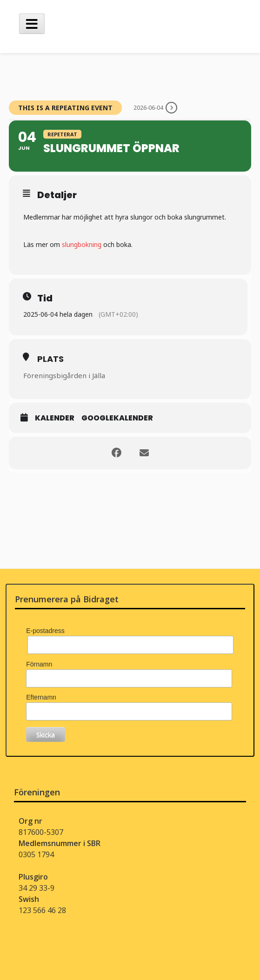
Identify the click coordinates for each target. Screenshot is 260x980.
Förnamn (39, 664)
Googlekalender (117, 418)
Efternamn (41, 697)
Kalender (55, 418)
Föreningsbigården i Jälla (64, 375)
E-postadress (45, 631)
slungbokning (82, 244)
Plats (50, 359)
